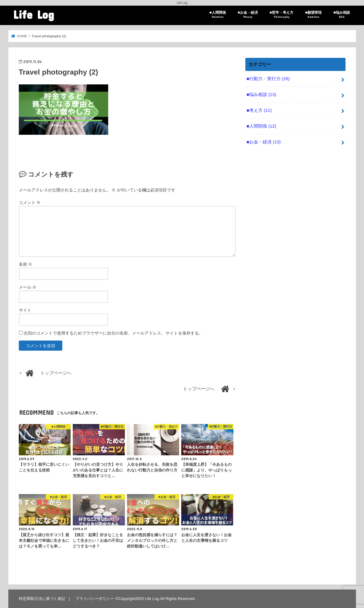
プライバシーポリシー (95, 599)
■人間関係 (217, 15)
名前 (26, 264)
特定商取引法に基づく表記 (42, 599)
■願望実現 (313, 15)
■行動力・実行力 (268, 79)
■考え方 (259, 110)
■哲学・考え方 (281, 15)
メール (28, 287)
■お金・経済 (248, 15)
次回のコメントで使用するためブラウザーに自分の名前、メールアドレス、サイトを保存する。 (113, 333)
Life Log (34, 14)
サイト (25, 310)
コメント (30, 202)
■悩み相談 (341, 15)
